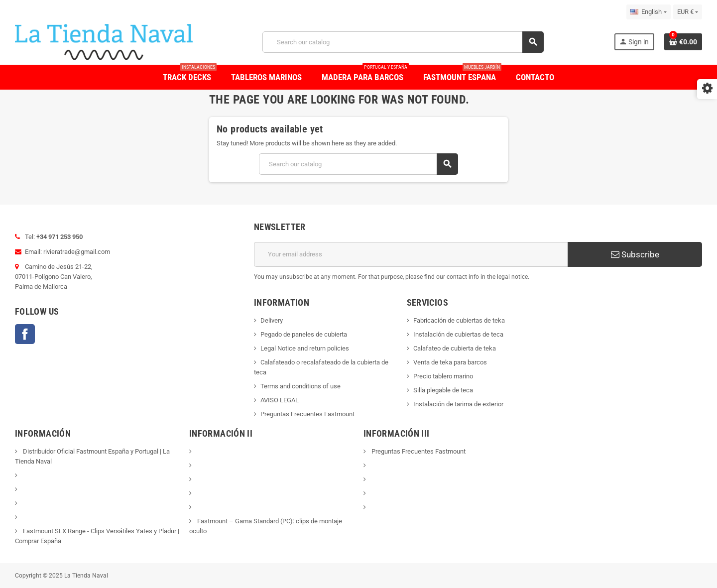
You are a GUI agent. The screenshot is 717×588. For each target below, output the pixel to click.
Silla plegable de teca (443, 390)
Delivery (272, 320)
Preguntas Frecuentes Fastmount (307, 414)
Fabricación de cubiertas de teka (459, 320)
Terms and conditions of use (300, 386)
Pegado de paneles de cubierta (304, 334)
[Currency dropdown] (688, 12)
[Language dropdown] (648, 12)
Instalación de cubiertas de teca (458, 334)
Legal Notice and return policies (305, 348)
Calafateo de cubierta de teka (455, 348)
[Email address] (411, 254)
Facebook (25, 334)
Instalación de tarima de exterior (458, 404)
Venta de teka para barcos (450, 362)
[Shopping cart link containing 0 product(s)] (683, 42)
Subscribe (635, 254)
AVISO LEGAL (280, 400)
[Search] (403, 42)
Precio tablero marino (443, 376)
